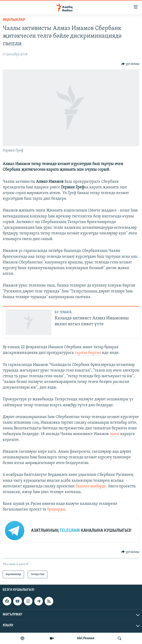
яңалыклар (14, 20)
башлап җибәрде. (91, 486)
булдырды (56, 509)
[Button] (130, 64)
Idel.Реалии (86, 638)
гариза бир (85, 353)
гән (98, 353)
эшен (114, 434)
